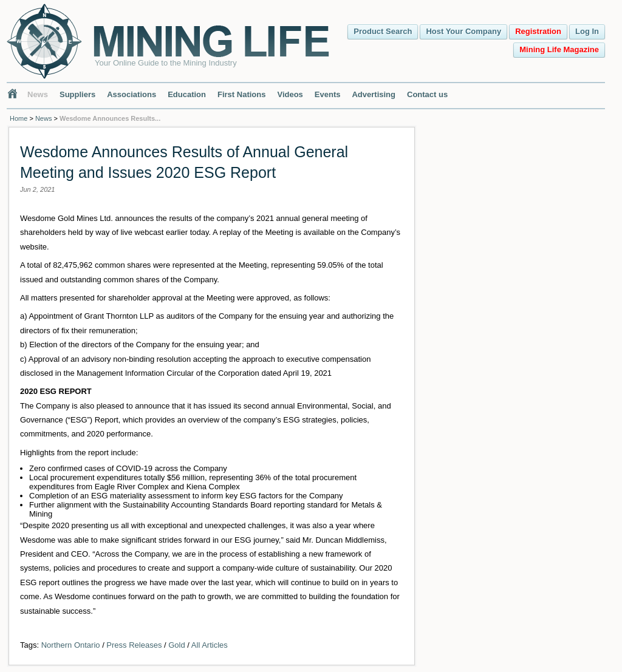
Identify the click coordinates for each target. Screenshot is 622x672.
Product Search (383, 31)
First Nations (241, 94)
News (38, 94)
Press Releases (134, 645)
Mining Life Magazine (559, 49)
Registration (538, 31)
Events (328, 94)
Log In (587, 31)
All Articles (210, 645)
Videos (290, 94)
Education (187, 94)
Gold (176, 645)
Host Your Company (463, 31)
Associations (132, 94)
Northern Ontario (71, 645)
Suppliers (77, 94)
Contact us (427, 94)
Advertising (374, 94)
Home (19, 118)
